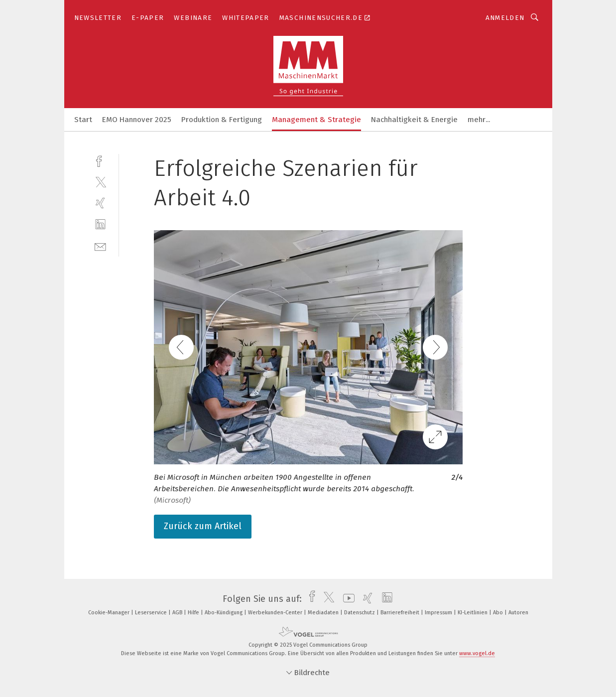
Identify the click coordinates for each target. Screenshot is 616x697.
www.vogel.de (477, 653)
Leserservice (152, 613)
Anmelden (505, 18)
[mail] (100, 246)
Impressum (439, 613)
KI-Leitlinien (473, 613)
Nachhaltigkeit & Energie (414, 120)
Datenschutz (360, 613)
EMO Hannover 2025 (137, 120)
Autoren (518, 613)
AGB (178, 613)
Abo (499, 613)
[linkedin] (100, 224)
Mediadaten (324, 613)
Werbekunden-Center (276, 613)
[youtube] (346, 599)
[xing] (100, 203)
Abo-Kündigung (224, 613)
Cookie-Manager (110, 613)
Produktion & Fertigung (222, 120)
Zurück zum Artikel (203, 526)
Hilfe (194, 613)
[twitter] (100, 182)
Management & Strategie (316, 120)
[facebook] (100, 160)
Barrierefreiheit (401, 613)
